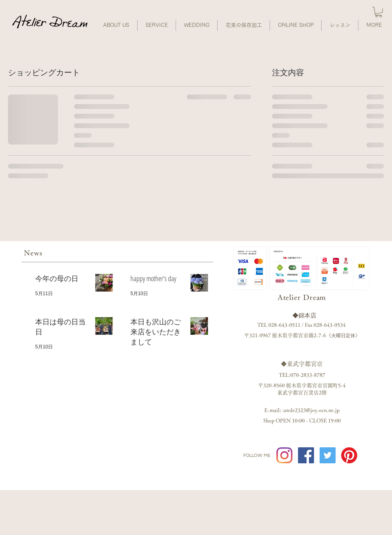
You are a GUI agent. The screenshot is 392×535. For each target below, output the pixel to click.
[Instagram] (284, 455)
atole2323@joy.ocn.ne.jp (312, 410)
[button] (379, 12)
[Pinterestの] (349, 455)
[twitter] (328, 455)
